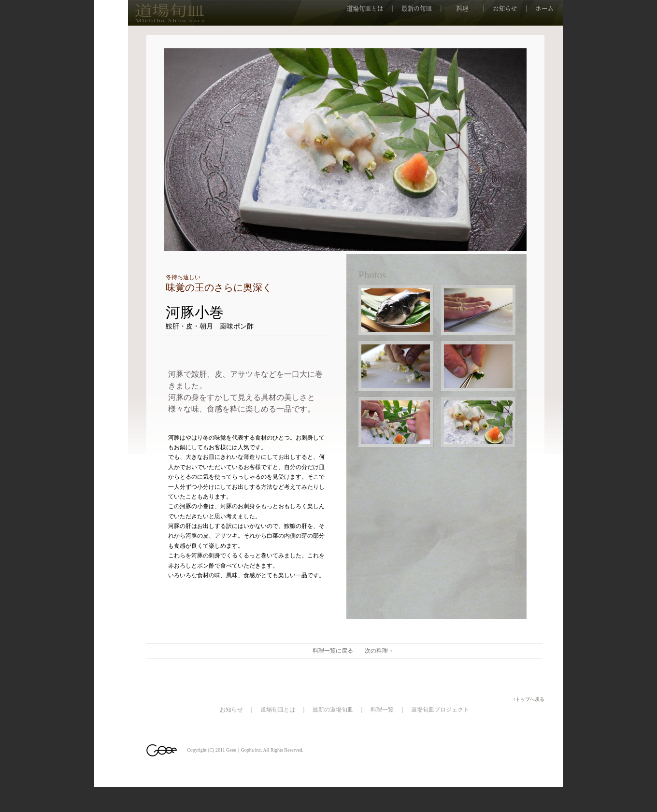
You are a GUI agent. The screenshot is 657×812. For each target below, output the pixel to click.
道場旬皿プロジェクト (440, 710)
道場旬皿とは (278, 710)
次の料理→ (379, 651)
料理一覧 (382, 710)
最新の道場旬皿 (333, 710)
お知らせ (231, 710)
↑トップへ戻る (531, 699)
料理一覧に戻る (333, 651)
